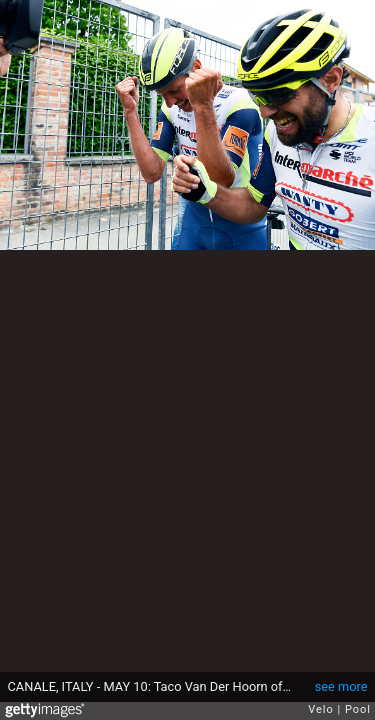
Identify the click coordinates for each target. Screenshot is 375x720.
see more (341, 686)
